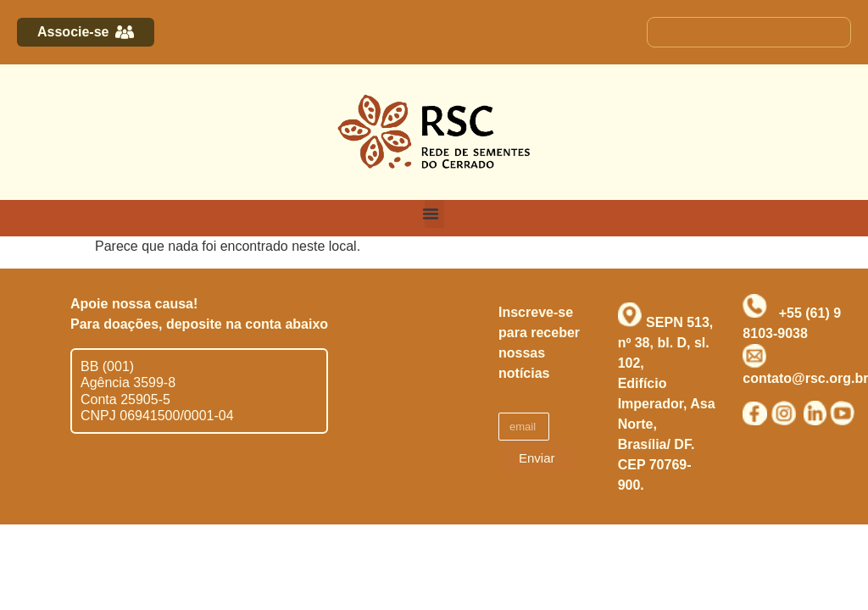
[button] (434, 214)
